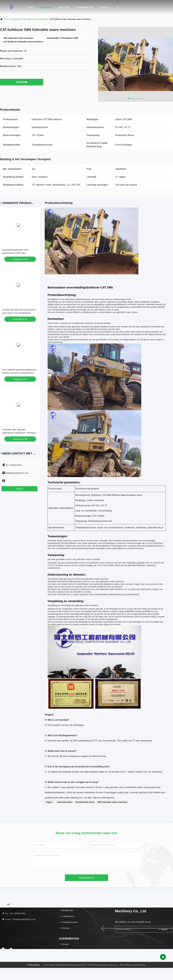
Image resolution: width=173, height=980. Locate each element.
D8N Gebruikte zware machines (112, 802)
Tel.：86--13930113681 (14, 913)
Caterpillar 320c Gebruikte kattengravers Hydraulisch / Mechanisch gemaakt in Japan (20, 433)
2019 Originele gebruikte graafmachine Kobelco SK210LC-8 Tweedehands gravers (20, 373)
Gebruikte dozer (65, 802)
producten (16, 19)
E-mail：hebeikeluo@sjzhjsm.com (19, 919)
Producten (46, 7)
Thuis (30, 7)
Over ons (64, 7)
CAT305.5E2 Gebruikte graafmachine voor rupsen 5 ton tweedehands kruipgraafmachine (19, 313)
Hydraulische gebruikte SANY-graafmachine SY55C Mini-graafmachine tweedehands (16, 253)
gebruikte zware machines (35, 19)
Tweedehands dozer (85, 802)
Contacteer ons (84, 7)
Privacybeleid (34, 965)
